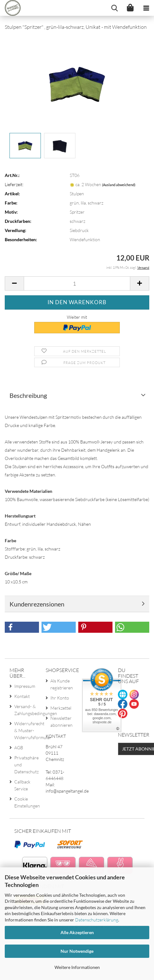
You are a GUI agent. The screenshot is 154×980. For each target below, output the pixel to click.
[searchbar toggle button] (114, 8)
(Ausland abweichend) (119, 185)
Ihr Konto (60, 698)
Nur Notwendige (77, 951)
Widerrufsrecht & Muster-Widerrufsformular (25, 730)
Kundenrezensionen (37, 604)
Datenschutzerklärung (97, 920)
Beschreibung (28, 395)
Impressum (25, 686)
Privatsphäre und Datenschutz (25, 765)
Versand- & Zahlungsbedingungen (25, 710)
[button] (14, 283)
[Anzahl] (77, 283)
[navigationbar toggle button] (146, 8)
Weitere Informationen (77, 967)
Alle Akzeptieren (77, 932)
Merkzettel (61, 708)
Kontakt (22, 696)
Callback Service (22, 785)
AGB (19, 748)
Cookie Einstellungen (25, 802)
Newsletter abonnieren (61, 722)
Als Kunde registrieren (61, 684)
